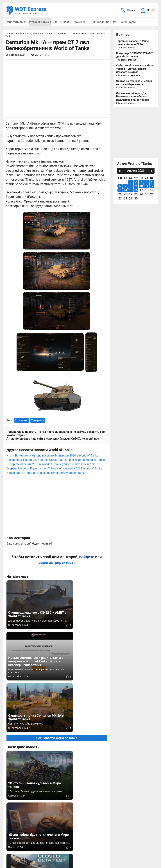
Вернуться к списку (57, 770)
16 (136, 191)
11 (147, 186)
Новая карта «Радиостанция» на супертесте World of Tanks (46, 371)
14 (125, 191)
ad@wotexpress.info (49, 848)
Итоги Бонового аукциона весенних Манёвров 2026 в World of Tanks (52, 354)
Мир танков (15, 22)
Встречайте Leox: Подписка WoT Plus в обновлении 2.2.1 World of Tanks (54, 367)
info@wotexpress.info (36, 844)
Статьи (74, 848)
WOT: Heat (62, 22)
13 (120, 191)
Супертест (38, 319)
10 (141, 186)
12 (152, 186)
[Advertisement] (57, 89)
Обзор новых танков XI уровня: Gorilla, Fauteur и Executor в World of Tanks (56, 358)
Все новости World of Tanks (57, 585)
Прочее (77, 22)
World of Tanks (39, 22)
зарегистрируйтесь (56, 461)
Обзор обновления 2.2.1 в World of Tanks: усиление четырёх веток (51, 362)
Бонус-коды (127, 22)
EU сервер (22, 319)
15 (131, 191)
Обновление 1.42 (104, 22)
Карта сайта (146, 844)
